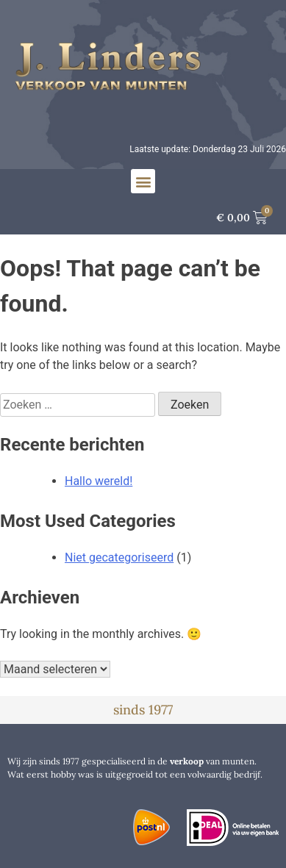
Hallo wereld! (99, 481)
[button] (143, 181)
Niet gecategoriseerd (119, 557)
